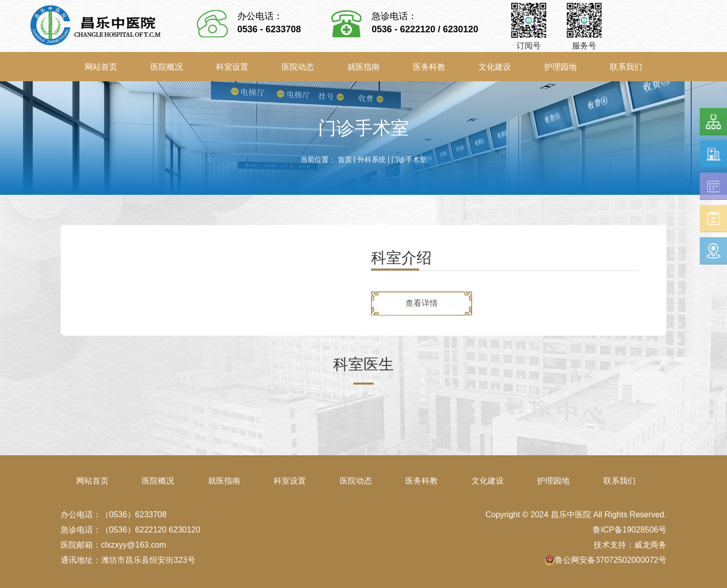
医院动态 (298, 67)
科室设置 (232, 67)
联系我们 (626, 67)
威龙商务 (650, 545)
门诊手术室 (409, 159)
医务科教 (429, 67)
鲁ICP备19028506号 (630, 530)
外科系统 (372, 159)
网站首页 (101, 67)
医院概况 (167, 67)
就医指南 (363, 67)
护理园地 (560, 67)
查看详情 (422, 303)
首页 (345, 159)
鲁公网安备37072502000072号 (606, 560)
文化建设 (495, 67)
